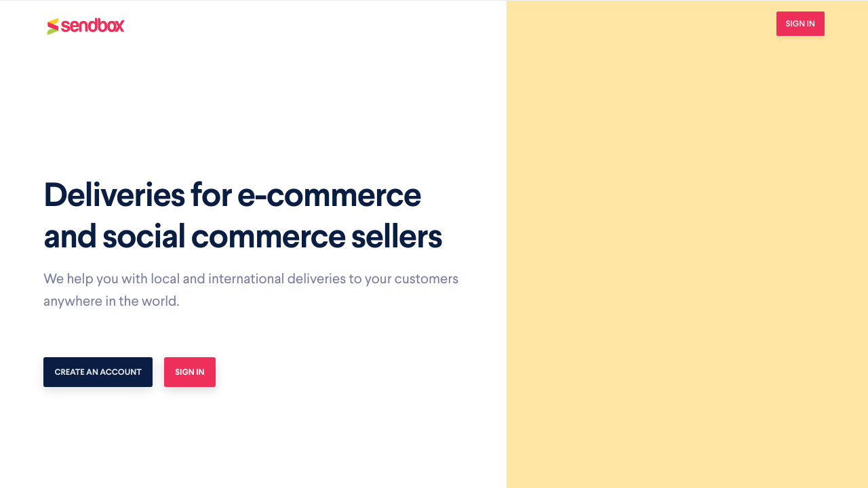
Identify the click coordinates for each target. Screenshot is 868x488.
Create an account (98, 372)
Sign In (801, 23)
